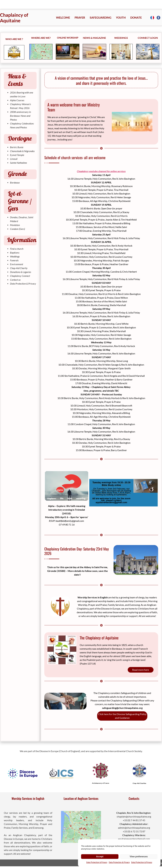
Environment (17, 264)
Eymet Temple (17, 155)
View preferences (139, 857)
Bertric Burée (17, 147)
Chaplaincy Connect (20, 276)
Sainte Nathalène (18, 163)
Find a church (17, 249)
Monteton (15, 225)
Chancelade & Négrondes (22, 151)
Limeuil (14, 159)
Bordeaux (15, 182)
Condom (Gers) (17, 229)
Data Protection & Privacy (97, 862)
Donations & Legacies (21, 272)
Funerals (14, 260)
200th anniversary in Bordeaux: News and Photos (20, 116)
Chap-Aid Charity (19, 268)
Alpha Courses (17, 100)
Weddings (15, 256)
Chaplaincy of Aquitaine (14, 18)
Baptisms (15, 253)
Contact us (15, 280)
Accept (100, 857)
